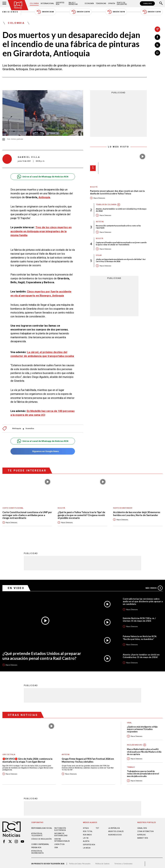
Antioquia (44, 197)
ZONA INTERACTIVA (145, 830)
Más (154, 586)
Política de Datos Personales (80, 862)
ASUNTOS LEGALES (116, 830)
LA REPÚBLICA (114, 827)
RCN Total (88, 830)
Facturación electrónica (60, 828)
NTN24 (86, 827)
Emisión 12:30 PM (81, 12)
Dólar (99, 255)
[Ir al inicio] (18, 5)
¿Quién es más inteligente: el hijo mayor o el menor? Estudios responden (142, 728)
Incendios (30, 427)
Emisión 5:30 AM (45, 12)
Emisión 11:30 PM (152, 12)
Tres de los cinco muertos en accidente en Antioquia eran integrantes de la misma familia (41, 231)
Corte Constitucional (13, 506)
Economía (89, 3)
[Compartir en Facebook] (157, 37)
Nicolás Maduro (135, 743)
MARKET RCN (143, 836)
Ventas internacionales (62, 838)
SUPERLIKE (141, 833)
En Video (16, 586)
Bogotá (94, 187)
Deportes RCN (60, 3)
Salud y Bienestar (73, 3)
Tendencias (101, 3)
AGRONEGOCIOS (115, 833)
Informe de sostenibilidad (61, 833)
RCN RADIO (87, 833)
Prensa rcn (36, 846)
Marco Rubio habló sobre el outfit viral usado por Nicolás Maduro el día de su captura (144, 750)
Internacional (47, 3)
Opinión (112, 3)
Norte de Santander (123, 506)
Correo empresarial (40, 843)
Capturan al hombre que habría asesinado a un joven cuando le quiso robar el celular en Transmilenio (121, 243)
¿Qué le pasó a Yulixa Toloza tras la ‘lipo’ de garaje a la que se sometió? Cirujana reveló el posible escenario (81, 513)
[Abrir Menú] (4, 4)
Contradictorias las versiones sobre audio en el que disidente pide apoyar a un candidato (143, 600)
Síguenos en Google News (43, 450)
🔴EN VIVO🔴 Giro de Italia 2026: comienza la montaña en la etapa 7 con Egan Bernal (27, 759)
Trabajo (131, 766)
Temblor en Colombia (106, 205)
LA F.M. (86, 836)
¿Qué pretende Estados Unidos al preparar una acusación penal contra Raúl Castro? (42, 654)
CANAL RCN (147, 3)
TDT (97, 827)
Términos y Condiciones (123, 862)
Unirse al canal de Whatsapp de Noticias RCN (43, 177)
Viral (129, 721)
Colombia (34, 3)
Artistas (100, 222)
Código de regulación (41, 837)
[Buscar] (161, 4)
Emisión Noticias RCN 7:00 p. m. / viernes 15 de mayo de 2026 (139, 618)
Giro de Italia (9, 753)
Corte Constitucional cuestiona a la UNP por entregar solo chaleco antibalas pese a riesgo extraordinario (27, 513)
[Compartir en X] (157, 45)
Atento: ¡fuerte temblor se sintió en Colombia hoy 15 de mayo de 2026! (121, 210)
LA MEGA (87, 846)
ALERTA (86, 840)
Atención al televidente (37, 833)
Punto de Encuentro (122, 3)
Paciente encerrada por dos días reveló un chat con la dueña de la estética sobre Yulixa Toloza (117, 192)
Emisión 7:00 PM (116, 12)
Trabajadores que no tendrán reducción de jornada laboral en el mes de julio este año (143, 772)
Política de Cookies (102, 862)
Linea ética (59, 843)
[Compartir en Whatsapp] (157, 53)
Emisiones (10, 12)
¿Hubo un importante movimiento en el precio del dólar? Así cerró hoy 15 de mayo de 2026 (121, 260)
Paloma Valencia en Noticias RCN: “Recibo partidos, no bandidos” (140, 636)
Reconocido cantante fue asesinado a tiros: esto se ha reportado (118, 227)
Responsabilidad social (42, 827)
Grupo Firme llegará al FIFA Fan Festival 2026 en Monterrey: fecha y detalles (88, 759)
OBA (56, 846)
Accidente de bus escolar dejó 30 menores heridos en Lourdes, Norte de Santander (137, 512)
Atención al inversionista (37, 850)
